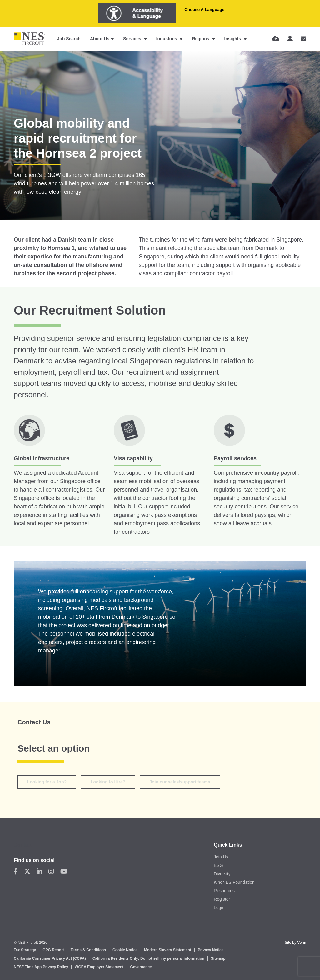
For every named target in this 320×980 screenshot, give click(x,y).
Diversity (222, 874)
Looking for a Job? (47, 782)
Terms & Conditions (88, 950)
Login (219, 907)
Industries (167, 39)
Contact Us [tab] (34, 722)
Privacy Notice (211, 950)
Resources (224, 891)
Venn (302, 942)
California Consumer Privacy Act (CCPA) (50, 958)
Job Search (69, 39)
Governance (141, 967)
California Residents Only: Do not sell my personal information (148, 958)
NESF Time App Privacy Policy (41, 967)
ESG (218, 865)
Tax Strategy (25, 950)
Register (222, 899)
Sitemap (218, 958)
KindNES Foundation (234, 882)
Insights (233, 39)
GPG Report (53, 950)
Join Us (221, 857)
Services (133, 39)
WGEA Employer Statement (99, 967)
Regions (201, 39)
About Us (100, 39)
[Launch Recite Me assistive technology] (137, 13)
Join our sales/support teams (180, 782)
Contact (23, 845)
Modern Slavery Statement (168, 950)
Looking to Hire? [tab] (108, 782)
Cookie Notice (125, 950)
